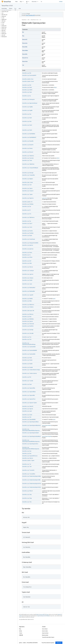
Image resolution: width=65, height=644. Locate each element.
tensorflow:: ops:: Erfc (27, 214)
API (28, 20)
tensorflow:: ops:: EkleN (27, 87)
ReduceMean (25, 50)
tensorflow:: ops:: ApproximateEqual (30, 103)
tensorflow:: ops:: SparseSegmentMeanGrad (31, 425)
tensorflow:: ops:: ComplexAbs (29, 175)
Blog (20, 629)
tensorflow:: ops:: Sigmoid (28, 409)
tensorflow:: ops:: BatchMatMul (29, 134)
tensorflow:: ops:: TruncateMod (29, 474)
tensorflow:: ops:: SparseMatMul (29, 419)
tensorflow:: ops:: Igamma (28, 245)
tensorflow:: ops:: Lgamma (28, 274)
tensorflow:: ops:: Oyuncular (28, 158)
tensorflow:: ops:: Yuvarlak (28, 381)
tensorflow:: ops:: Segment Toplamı (30, 403)
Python (11, 8)
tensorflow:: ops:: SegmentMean (29, 392)
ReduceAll (25, 39)
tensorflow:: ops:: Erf (26, 210)
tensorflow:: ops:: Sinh (27, 417)
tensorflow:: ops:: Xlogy (27, 498)
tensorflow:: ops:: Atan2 (27, 125)
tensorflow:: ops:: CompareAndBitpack (30, 168)
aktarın (58, 158)
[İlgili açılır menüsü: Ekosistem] (38, 2)
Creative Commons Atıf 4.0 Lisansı (42, 614)
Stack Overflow (45, 633)
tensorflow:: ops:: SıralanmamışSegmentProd (32, 484)
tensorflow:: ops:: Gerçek (27, 360)
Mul (23, 32)
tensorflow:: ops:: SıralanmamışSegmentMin (31, 480)
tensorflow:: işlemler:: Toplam (28, 461)
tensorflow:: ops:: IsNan (27, 263)
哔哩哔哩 (21, 635)
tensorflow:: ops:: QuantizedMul (29, 354)
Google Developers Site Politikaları (43, 616)
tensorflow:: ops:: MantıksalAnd (29, 288)
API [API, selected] (27, 2)
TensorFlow (24, 20)
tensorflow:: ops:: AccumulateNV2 (29, 75)
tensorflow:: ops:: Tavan (27, 160)
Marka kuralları (45, 635)
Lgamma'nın (45, 198)
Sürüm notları (45, 631)
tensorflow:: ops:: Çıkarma (28, 458)
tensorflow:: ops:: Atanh (27, 130)
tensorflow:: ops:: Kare (27, 451)
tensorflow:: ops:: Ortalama (28, 307)
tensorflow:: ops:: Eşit (27, 206)
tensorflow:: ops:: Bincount (28, 152)
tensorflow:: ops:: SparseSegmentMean (30, 422)
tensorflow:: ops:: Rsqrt (27, 384)
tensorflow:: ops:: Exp (27, 221)
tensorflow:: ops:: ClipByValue (28, 164)
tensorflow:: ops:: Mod (27, 317)
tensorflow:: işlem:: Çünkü (28, 182)
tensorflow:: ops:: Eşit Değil (28, 330)
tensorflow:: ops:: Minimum (28, 314)
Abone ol (59, 643)
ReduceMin (25, 54)
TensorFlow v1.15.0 (7, 6)
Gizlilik (24, 643)
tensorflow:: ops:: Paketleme (28, 156)
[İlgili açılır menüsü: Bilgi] (23, 2)
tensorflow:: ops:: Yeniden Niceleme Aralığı (31, 370)
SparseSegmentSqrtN (47, 436)
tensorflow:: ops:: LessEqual (28, 271)
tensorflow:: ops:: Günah (27, 415)
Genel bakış (4, 8)
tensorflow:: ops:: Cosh (27, 185)
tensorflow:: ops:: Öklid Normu (28, 217)
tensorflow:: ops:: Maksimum (28, 305)
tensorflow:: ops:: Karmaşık (28, 173)
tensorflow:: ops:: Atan (27, 121)
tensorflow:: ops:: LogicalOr (28, 295)
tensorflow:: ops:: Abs (27, 73)
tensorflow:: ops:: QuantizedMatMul (30, 350)
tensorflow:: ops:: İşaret (27, 411)
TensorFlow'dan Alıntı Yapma (48, 637)
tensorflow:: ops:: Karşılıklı (28, 367)
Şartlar (20, 643)
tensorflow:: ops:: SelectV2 (28, 406)
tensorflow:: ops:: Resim (27, 253)
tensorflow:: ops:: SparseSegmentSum (30, 444)
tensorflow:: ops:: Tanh (27, 467)
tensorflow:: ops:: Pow (27, 337)
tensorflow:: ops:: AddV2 (27, 90)
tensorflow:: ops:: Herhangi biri (28, 99)
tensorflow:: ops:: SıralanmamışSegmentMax (32, 476)
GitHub (61, 2)
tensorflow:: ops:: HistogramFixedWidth (30, 243)
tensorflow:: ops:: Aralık (27, 358)
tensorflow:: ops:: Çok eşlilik (28, 333)
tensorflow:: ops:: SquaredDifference (30, 456)
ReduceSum (25, 61)
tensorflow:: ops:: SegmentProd (29, 399)
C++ (40, 20)
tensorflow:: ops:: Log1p (27, 284)
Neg (23, 36)
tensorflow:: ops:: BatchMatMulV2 (29, 137)
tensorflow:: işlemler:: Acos (28, 79)
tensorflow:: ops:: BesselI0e (28, 141)
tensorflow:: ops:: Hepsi (27, 92)
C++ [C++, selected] (15, 8)
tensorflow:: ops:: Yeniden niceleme (30, 373)
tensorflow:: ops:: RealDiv (27, 364)
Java (20, 8)
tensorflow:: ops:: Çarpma (28, 321)
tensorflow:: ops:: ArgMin (27, 110)
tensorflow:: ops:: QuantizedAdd (29, 347)
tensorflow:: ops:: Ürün (27, 339)
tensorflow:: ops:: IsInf (27, 261)
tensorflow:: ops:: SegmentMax (29, 388)
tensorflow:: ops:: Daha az (28, 267)
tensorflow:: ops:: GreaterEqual (29, 239)
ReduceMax (25, 47)
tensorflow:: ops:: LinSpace (28, 278)
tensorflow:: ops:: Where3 (27, 491)
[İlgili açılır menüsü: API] (29, 2)
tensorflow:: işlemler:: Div (27, 202)
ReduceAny (25, 43)
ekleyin (55, 87)
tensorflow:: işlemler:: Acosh (28, 81)
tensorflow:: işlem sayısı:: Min (28, 311)
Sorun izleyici (45, 629)
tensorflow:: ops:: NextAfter (28, 326)
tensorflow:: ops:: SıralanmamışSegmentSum (32, 487)
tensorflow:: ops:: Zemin (27, 227)
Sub (23, 65)
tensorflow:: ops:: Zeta (27, 502)
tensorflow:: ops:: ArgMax (28, 107)
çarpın (54, 299)
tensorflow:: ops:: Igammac (28, 249)
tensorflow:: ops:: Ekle (27, 85)
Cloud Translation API (30, 15)
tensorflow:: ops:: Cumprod (28, 191)
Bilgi (21, 2)
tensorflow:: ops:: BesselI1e (28, 145)
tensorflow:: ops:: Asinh (27, 118)
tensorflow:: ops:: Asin (27, 114)
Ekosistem (34, 2)
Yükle (16, 2)
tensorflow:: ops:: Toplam (27, 194)
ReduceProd (25, 58)
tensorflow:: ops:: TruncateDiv (28, 470)
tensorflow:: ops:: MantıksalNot (29, 291)
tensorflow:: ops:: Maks (27, 301)
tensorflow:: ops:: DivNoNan (28, 204)
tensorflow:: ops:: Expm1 (27, 223)
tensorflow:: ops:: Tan (27, 464)
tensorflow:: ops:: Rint (27, 377)
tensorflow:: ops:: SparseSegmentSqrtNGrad (31, 436)
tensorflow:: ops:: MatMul (27, 299)
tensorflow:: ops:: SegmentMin (29, 395)
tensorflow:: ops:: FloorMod (28, 233)
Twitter (21, 633)
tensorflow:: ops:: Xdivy (27, 495)
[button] (9, 10)
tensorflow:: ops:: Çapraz (27, 188)
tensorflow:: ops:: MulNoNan (28, 319)
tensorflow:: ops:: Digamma (28, 198)
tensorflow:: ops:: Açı (27, 96)
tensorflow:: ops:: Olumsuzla (28, 324)
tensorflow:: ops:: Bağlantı (28, 179)
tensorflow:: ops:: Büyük (27, 236)
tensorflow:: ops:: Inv (26, 255)
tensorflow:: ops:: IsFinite (27, 257)
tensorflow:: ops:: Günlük (27, 280)
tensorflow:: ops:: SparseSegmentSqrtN (30, 433)
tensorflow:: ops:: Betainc (27, 148)
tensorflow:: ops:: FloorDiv (28, 231)
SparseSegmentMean (47, 425)
